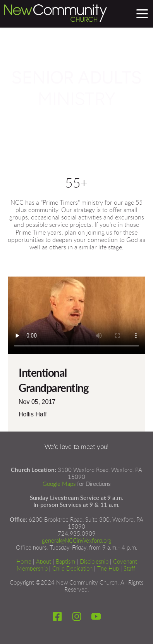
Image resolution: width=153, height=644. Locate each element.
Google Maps (59, 484)
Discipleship (94, 562)
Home (24, 562)
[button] (142, 14)
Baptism (65, 562)
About (44, 562)
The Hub (108, 569)
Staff (129, 569)
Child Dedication (72, 569)
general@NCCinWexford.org (77, 541)
